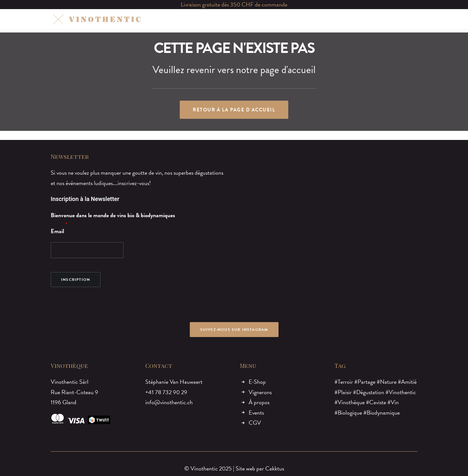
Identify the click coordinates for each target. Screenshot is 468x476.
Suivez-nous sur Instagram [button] (234, 330)
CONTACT (317, 19)
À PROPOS (257, 19)
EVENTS (287, 19)
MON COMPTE (353, 19)
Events (256, 413)
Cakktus (275, 468)
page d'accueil (288, 70)
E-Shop (257, 382)
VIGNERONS (222, 19)
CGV (255, 423)
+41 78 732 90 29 (166, 392)
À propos (259, 402)
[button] (384, 19)
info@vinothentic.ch (169, 402)
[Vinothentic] (96, 19)
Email (57, 231)
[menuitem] (189, 19)
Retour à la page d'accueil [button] (234, 110)
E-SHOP (189, 19)
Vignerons (260, 392)
